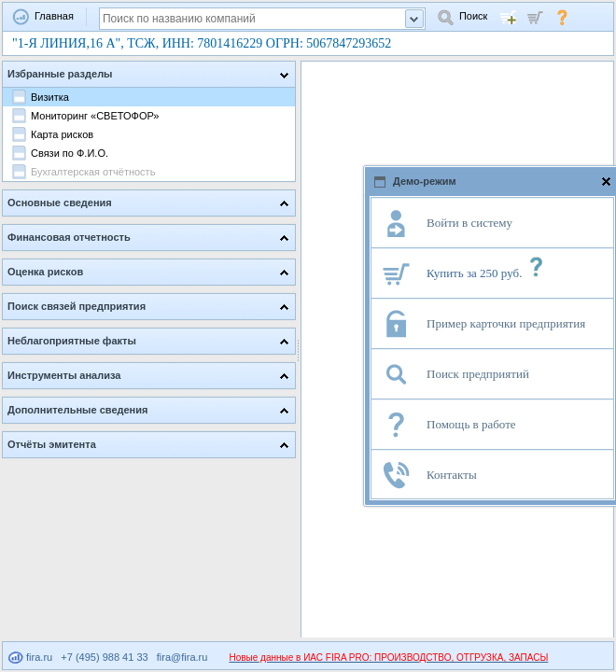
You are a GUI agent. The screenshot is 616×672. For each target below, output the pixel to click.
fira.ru (30, 657)
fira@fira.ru (182, 657)
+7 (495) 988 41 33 (104, 657)
